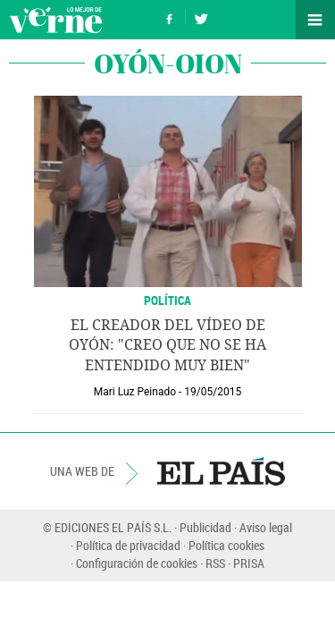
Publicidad (205, 527)
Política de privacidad (128, 545)
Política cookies (226, 545)
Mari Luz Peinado (135, 392)
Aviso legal (266, 527)
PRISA (249, 563)
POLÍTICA (167, 300)
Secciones (315, 20)
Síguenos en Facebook (170, 17)
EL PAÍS (221, 471)
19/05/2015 (213, 392)
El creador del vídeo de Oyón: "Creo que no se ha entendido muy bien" (167, 345)
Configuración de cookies (137, 563)
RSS (215, 563)
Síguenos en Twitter (201, 17)
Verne (55, 20)
